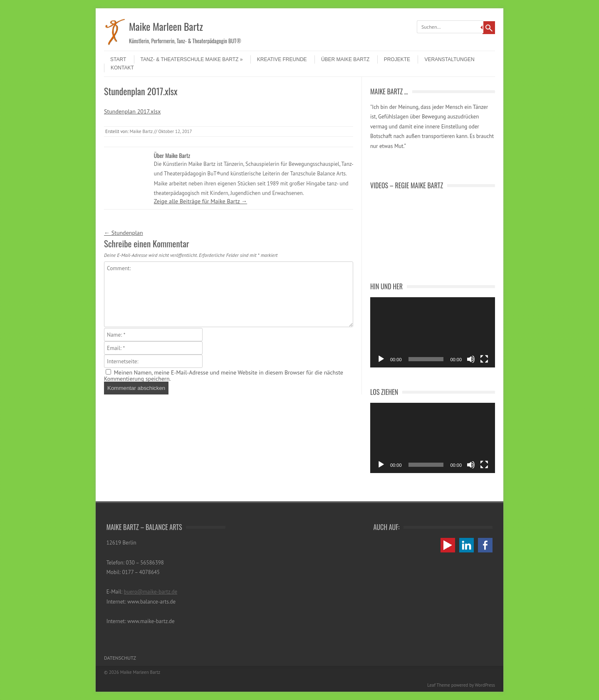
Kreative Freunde (282, 59)
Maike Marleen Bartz (166, 26)
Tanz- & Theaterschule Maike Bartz (192, 59)
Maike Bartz (141, 131)
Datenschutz (120, 658)
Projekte (397, 59)
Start (118, 59)
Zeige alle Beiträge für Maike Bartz (200, 201)
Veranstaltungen (449, 59)
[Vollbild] (484, 359)
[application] (433, 332)
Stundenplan (124, 233)
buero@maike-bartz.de (151, 592)
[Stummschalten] (471, 359)
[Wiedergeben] (381, 359)
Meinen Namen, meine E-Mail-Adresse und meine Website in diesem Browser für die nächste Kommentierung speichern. (224, 376)
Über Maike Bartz (345, 59)
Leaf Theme (438, 685)
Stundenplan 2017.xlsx (132, 111)
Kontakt (122, 68)
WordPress (485, 685)
